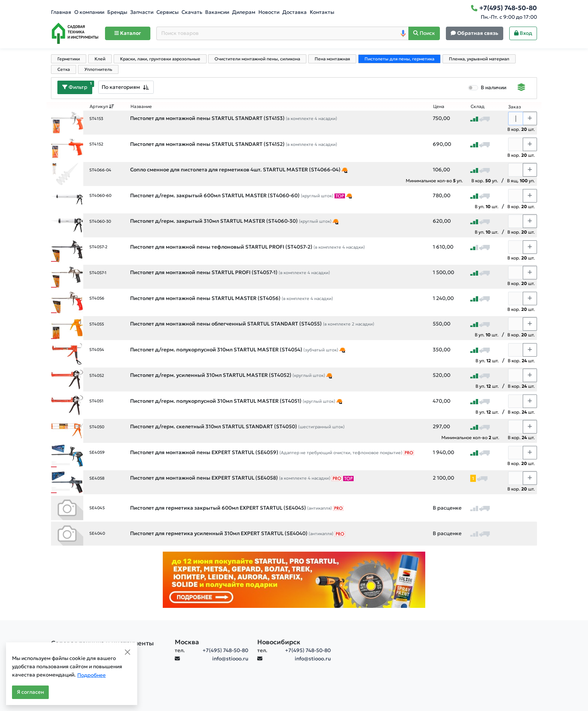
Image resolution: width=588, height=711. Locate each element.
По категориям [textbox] (121, 87)
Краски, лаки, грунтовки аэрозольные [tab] (160, 59)
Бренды (117, 12)
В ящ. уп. (521, 181)
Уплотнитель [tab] (98, 69)
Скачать (192, 12)
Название (141, 106)
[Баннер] (294, 580)
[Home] (75, 33)
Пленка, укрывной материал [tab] (479, 59)
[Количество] (516, 118)
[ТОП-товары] (340, 196)
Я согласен (30, 692)
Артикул (102, 106)
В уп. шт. (487, 206)
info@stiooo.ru (230, 659)
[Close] (127, 652)
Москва (187, 642)
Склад (478, 106)
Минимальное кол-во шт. (470, 437)
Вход (523, 33)
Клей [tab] (100, 59)
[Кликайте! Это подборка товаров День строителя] (345, 170)
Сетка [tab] (64, 69)
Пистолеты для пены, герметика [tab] (399, 59)
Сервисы (167, 12)
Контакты (322, 12)
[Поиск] (424, 34)
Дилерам (244, 12)
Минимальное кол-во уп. (434, 181)
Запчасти (142, 12)
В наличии (493, 88)
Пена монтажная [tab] (332, 59)
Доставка (295, 12)
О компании (89, 12)
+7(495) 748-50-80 (225, 650)
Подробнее (91, 675)
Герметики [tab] (69, 59)
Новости (269, 12)
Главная (61, 12)
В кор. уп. (485, 181)
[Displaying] (521, 88)
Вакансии (217, 12)
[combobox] (126, 87)
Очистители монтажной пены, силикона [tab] (257, 59)
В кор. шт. (521, 129)
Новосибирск (279, 642)
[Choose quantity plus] (530, 118)
